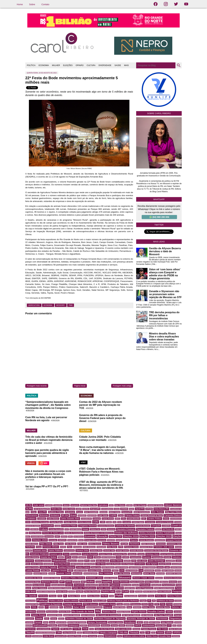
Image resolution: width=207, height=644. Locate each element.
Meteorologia (137, 573)
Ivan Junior (142, 561)
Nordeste (173, 582)
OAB (48, 585)
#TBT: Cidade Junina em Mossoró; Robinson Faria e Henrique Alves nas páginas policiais (101, 472)
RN (98, 611)
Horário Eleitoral (32, 557)
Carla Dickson (53, 519)
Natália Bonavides (121, 582)
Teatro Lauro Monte (123, 629)
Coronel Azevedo (143, 526)
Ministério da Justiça (174, 574)
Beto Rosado (157, 512)
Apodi (132, 509)
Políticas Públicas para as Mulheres (123, 601)
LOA (122, 570)
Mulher (90, 582)
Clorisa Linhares (84, 522)
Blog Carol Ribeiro (173, 512)
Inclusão (167, 557)
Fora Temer (112, 547)
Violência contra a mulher (134, 636)
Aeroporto (75, 505)
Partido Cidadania (40, 588)
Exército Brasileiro (146, 540)
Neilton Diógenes (152, 582)
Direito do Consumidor (74, 533)
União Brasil (48, 636)
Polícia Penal (30, 601)
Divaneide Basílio (37, 537)
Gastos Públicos (55, 550)
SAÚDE (118, 65)
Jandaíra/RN (48, 564)
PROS (145, 604)
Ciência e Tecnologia (40, 522)
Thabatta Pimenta (149, 629)
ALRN (29, 509)
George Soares (122, 550)
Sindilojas (53, 625)
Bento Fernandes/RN (142, 512)
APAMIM (124, 509)
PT (47, 607)
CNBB (109, 522)
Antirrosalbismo (107, 509)
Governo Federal (39, 554)
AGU (111, 505)
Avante (80, 512)
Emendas (53, 540)
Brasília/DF (82, 516)
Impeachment (136, 557)
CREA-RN (34, 529)
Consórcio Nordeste (106, 526)
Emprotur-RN (72, 540)
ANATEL (86, 509)
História (178, 554)
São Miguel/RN (147, 615)
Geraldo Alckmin (137, 550)
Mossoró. (159, 578)
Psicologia (177, 604)
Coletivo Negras (138, 522)
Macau (158, 571)
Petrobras (43, 596)
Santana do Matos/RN (72, 615)
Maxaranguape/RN (91, 574)
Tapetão (55, 629)
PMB (111, 596)
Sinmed (114, 625)
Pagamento (115, 585)
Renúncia (41, 612)
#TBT (83, 462)
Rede (129, 607)
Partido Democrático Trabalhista (60, 588)
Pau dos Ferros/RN (92, 592)
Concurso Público (69, 526)
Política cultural (56, 601)
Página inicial (80, 386)
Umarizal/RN (37, 636)
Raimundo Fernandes (94, 607)
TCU (92, 629)
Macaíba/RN (149, 571)
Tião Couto (162, 629)
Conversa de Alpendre (125, 526)
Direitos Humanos (147, 533)
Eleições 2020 (147, 536)
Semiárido (29, 622)
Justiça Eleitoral (67, 567)
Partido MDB (118, 588)
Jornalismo (140, 564)
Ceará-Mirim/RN (133, 519)
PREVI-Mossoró (90, 604)
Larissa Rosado (33, 570)
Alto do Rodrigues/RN (42, 509)
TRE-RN (123, 632)
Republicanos (52, 612)
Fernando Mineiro (51, 547)
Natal (98, 582)
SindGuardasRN (40, 625)
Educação (102, 536)
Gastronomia (69, 550)
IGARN (126, 557)
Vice (120, 636)
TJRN (59, 633)
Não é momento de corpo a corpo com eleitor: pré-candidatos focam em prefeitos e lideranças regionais (48, 474)
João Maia (100, 564)
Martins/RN (77, 573)
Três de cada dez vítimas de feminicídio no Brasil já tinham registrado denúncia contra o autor (49, 440)
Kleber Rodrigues (108, 567)
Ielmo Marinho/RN (108, 557)
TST (153, 633)
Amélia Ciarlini (69, 509)
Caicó (121, 515)
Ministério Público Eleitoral (73, 578)
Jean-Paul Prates (62, 564)
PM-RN (104, 596)
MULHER (56, 65)
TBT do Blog (66, 629)
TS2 (142, 633)
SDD (47, 619)
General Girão (82, 550)
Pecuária (139, 592)
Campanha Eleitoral (173, 515)
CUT (67, 529)
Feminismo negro (174, 544)
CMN (103, 522)
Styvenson (30, 629)
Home (20, 4)
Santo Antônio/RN (88, 615)
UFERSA (177, 633)
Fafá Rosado (71, 544)
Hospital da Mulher (48, 557)
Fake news (82, 544)
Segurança (175, 618)
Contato (45, 4)
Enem (81, 540)
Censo (166, 519)
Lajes (167, 567)
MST (83, 582)
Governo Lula (56, 554)
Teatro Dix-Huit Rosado (104, 629)
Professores (136, 604)
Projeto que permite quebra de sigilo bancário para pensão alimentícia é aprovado (47, 453)
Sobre (32, 4)
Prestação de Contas (73, 604)
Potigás (143, 601)
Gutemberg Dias (120, 554)
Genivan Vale (109, 550)
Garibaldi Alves (40, 550)
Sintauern (130, 626)
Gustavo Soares (106, 554)
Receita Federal (119, 607)
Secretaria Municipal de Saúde (141, 619)
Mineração (160, 574)
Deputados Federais (145, 529)
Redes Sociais (148, 607)
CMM (96, 522)
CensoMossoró (176, 519)
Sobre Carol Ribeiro (159, 113)
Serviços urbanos (115, 622)
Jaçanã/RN (170, 561)
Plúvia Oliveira (94, 596)
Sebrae (54, 619)
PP (149, 601)
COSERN (166, 526)
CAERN (113, 515)
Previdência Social (107, 604)
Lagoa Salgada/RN (149, 567)
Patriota (72, 592)
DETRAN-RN (168, 529)
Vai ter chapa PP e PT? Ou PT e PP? (47, 486)
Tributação (134, 633)
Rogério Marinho (139, 612)
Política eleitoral (71, 601)
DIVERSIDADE (105, 65)
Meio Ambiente (106, 573)
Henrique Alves (152, 554)
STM (179, 626)
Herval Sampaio (167, 554)
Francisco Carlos (131, 547)
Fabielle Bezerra (32, 544)
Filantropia (78, 547)
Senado (38, 622)
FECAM (124, 544)
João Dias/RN (89, 564)
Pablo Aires (104, 585)
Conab (57, 526)
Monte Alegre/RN (111, 578)
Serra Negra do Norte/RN (77, 622)
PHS (60, 596)
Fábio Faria (59, 544)
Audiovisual (70, 512)
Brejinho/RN (92, 516)
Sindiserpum (73, 625)
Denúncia (111, 529)
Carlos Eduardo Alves (70, 519)
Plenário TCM (74, 596)
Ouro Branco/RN (92, 585)
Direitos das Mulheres (126, 533)
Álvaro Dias (56, 509)
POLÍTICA (31, 65)
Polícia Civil (161, 596)
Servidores (130, 622)
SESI (146, 622)
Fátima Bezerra (111, 544)
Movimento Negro (33, 582)
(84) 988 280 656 (159, 217)
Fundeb (29, 551)
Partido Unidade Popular (46, 592)
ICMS (90, 557)
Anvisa (117, 509)
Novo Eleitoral (38, 585)
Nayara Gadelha (137, 582)
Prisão (120, 604)
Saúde (39, 618)
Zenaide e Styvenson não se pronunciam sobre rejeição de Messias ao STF (165, 294)
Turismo (160, 633)
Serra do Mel (61, 622)
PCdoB (125, 592)
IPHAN (80, 561)
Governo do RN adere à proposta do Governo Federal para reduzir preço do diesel (102, 418)
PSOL (34, 607)
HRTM (68, 557)
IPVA (93, 561)
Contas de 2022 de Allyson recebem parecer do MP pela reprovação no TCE (101, 405)
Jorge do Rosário (113, 564)
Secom (61, 619)
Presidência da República (51, 604)
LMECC (115, 571)
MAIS (126, 65)
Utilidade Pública (74, 636)
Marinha (52, 574)
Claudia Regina (56, 522)
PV (61, 607)
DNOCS (64, 537)
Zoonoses (176, 636)
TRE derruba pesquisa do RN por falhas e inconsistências (164, 315)
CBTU (117, 519)
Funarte (178, 547)
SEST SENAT (155, 622)
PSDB (169, 604)
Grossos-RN (76, 554)
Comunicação (47, 526)
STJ (174, 626)
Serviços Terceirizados (97, 622)
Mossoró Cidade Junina (143, 578)
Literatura (107, 570)
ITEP (134, 561)
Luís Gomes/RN (132, 571)
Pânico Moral (126, 585)
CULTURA (91, 65)
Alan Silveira (120, 505)
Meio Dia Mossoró (122, 573)
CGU (28, 522)
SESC (140, 622)
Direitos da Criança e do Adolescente (99, 533)
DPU (70, 537)
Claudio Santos (70, 522)
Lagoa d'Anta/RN (122, 567)
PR (154, 601)
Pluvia (84, 596)
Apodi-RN (140, 509)
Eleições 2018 (131, 536)
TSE (148, 633)
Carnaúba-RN (86, 519)
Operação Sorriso (58, 585)
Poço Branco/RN (131, 596)
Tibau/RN (30, 633)
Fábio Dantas (46, 544)
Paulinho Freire (108, 592)
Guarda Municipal (90, 554)
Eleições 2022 (164, 536)
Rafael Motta (79, 607)
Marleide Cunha (64, 573)
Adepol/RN (58, 505)
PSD (163, 604)
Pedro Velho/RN (164, 592)
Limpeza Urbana (95, 570)
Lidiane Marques (80, 571)
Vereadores (110, 636)
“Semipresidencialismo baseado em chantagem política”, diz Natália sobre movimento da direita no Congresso (48, 405)
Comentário (150, 522)
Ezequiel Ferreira (174, 540)
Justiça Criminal (32, 567)
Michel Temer (149, 573)
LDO (71, 570)
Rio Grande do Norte (83, 611)
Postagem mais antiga (122, 386)
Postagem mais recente (37, 386)
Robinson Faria (109, 612)
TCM (85, 629)
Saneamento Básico (55, 615)
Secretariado (162, 619)
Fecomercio (135, 544)
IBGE (75, 557)
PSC (157, 604)
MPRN (69, 582)
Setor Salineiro (167, 622)
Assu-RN (42, 512)
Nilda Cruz (164, 582)
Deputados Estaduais (126, 529)
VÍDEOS (31, 463)
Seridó (52, 622)
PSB (151, 604)
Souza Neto (161, 625)
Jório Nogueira (128, 564)
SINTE (138, 625)
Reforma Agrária (163, 607)
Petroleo (53, 596)
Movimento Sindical (50, 582)
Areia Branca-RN (161, 509)
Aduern (66, 505)
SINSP (122, 625)
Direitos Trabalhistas (165, 533)
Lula (141, 570)
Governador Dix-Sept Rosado (156, 550)
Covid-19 (176, 526)
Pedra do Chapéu (150, 592)
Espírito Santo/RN (123, 540)
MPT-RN (77, 582)
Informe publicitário (43, 561)
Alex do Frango (140, 505)
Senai (46, 622)
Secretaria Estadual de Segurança (110, 619)
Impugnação (157, 557)
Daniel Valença (75, 529)
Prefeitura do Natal (165, 601)
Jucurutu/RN (177, 564)
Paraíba (135, 585)
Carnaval (97, 519)
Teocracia (136, 629)
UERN (168, 633)
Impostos (147, 557)
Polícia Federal (174, 596)
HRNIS (61, 557)
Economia (48, 305)
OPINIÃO (80, 65)
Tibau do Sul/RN (175, 629)
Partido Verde (62, 592)
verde (100, 636)
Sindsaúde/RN (94, 625)
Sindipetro (62, 625)
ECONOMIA (44, 65)
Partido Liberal (104, 588)
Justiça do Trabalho (48, 567)
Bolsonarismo (32, 515)
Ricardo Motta (65, 612)
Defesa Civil (95, 529)
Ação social (39, 505)
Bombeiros (55, 515)
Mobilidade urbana (95, 578)
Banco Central (115, 512)
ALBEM (129, 505)
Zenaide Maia (165, 636)
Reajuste (108, 607)
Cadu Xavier (103, 515)
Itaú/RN (127, 561)
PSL (28, 607)
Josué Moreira (165, 564)
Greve (66, 554)
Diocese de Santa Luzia (53, 533)
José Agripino (152, 564)
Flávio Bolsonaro (89, 547)
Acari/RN (49, 505)
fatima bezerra (95, 544)
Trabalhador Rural (90, 633)
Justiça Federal (83, 567)
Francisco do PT (146, 547)
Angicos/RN (95, 509)
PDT (132, 592)
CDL (123, 519)
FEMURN (30, 547)
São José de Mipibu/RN (131, 615)
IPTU (87, 561)
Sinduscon (105, 625)
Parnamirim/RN (169, 585)
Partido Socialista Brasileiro (164, 588)
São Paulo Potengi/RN (164, 615)
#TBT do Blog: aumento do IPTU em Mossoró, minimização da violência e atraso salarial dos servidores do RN (101, 485)
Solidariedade (148, 625)
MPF (62, 582)
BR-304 (65, 515)
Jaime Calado (37, 564)
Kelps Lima (96, 567)
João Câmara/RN (77, 564)
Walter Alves (152, 636)
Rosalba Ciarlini (156, 611)
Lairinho (160, 567)
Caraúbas (42, 519)
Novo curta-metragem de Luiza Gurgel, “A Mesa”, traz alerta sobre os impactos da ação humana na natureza (103, 450)
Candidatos (31, 519)
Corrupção (156, 526)
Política (42, 600)
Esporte (134, 540)
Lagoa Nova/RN (135, 567)
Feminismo (161, 544)
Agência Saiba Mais (89, 505)
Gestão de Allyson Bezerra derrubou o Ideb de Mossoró (165, 251)
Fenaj (39, 547)
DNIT (57, 537)
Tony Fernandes (69, 633)
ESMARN (111, 540)
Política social (86, 601)
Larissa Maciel (176, 567)
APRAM (149, 509)
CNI (115, 522)
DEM (103, 529)
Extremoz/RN (160, 540)
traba (79, 633)
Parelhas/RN (156, 585)
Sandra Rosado (39, 615)
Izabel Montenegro (156, 561)
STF (169, 625)
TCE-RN (77, 629)
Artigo (34, 512)
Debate (85, 529)
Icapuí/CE (82, 557)
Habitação (132, 554)
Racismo (68, 607)
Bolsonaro (44, 515)
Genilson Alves (96, 550)
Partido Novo (130, 588)
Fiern (70, 547)
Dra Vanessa (78, 537)
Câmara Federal (132, 515)
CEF (144, 519)
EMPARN (62, 540)
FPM (121, 547)
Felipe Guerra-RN (148, 544)
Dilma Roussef (35, 533)
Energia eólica (90, 540)
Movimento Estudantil (173, 578)
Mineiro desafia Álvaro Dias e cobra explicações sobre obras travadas (164, 337)
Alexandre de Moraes (155, 505)
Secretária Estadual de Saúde (79, 619)
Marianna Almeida (40, 574)
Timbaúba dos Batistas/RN (45, 633)
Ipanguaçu (72, 561)
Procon (126, 604)
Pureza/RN (54, 607)
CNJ (119, 522)
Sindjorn (83, 626)
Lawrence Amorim (59, 570)
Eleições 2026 (40, 540)
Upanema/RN (61, 636)
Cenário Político (154, 519)
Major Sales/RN (168, 571)
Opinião (69, 585)
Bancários (104, 512)
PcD (118, 592)
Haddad (141, 554)
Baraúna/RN (127, 512)
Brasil (73, 515)
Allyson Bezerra (173, 505)
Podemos (142, 596)
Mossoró (61, 305)
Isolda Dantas (117, 561)
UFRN (28, 636)
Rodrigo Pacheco (124, 612)
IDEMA (97, 557)
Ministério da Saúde (34, 578)
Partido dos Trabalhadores (84, 588)
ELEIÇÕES (68, 65)
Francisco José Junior (164, 547)
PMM (71, 305)
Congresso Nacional (87, 526)
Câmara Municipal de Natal (152, 515)
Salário (169, 612)
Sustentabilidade (44, 629)
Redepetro (137, 607)
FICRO (63, 547)
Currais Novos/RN (56, 529)
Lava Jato (45, 570)
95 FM (29, 505)
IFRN (119, 557)
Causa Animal (108, 519)
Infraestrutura (59, 561)
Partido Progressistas (144, 588)
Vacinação (93, 636)
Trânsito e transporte (108, 633)
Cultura (44, 529)
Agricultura (34, 305)
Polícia (151, 596)
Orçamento (79, 585)
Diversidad (49, 537)
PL (65, 596)
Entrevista (102, 540)
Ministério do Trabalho (52, 578)
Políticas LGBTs (100, 601)
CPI (27, 529)
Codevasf (127, 522)
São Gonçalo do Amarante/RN (108, 615)
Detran (158, 529)
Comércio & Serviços (165, 522)
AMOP (79, 509)
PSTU (41, 607)
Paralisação (145, 585)
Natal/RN (107, 582)
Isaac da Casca (103, 561)
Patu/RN (80, 592)
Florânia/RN (101, 547)
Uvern (85, 636)
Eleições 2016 (115, 537)
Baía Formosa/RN (91, 512)
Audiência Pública (56, 512)
